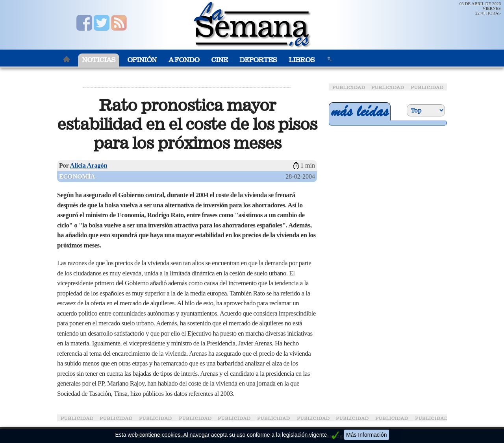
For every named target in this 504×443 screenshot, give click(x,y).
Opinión (142, 60)
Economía (77, 176)
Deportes (258, 60)
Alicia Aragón (89, 165)
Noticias (99, 60)
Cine (219, 60)
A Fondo (184, 60)
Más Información (366, 435)
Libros (302, 60)
